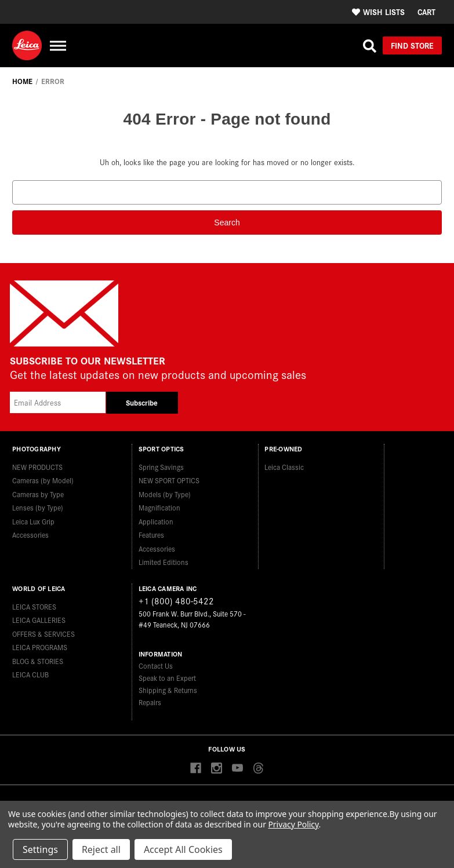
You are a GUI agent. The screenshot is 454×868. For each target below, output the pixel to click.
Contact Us (156, 665)
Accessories (30, 535)
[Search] (370, 46)
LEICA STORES (34, 606)
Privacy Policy (293, 824)
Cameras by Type (38, 494)
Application (156, 521)
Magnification (159, 507)
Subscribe (142, 402)
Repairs (150, 702)
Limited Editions (164, 562)
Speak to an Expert (167, 678)
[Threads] (258, 769)
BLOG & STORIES (38, 661)
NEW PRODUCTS (37, 467)
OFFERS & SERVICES (43, 634)
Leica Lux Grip (33, 521)
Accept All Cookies (183, 849)
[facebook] (196, 769)
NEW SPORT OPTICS (169, 480)
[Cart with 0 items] (426, 12)
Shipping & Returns (168, 690)
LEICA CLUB (30, 674)
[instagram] (217, 769)
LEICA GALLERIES (39, 620)
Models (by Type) (165, 494)
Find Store (412, 45)
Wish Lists (378, 12)
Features (151, 535)
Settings (40, 849)
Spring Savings (161, 467)
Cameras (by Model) (43, 480)
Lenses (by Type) (38, 507)
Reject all (101, 849)
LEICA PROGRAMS (40, 647)
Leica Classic (284, 467)
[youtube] (237, 769)
